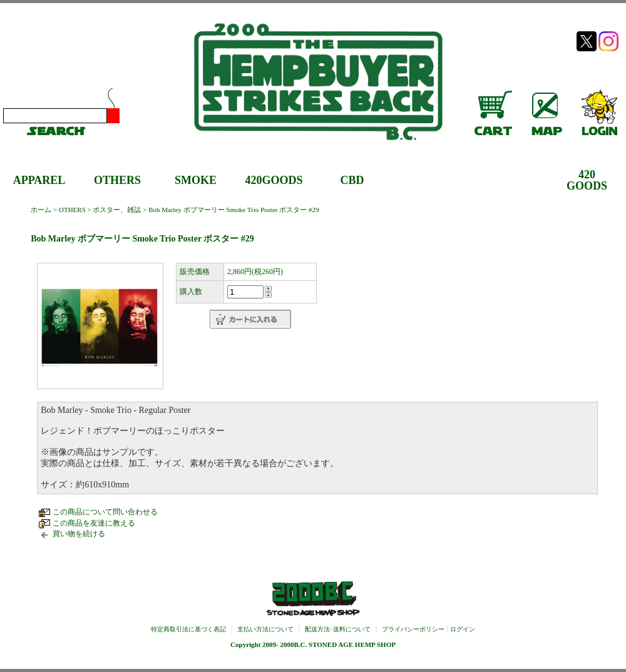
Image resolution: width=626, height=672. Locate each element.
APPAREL (39, 180)
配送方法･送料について (338, 629)
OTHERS (117, 180)
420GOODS (274, 180)
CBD (352, 180)
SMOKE (196, 180)
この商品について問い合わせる (105, 512)
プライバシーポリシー (413, 629)
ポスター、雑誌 (117, 210)
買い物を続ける (79, 534)
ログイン (463, 629)
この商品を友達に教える (94, 523)
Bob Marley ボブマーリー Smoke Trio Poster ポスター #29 (233, 210)
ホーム (41, 210)
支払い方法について (265, 629)
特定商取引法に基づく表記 (188, 629)
